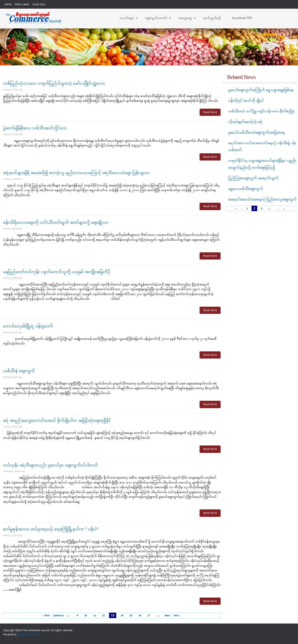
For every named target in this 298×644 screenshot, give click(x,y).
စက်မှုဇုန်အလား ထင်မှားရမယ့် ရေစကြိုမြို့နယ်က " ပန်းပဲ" (51, 529)
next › (168, 616)
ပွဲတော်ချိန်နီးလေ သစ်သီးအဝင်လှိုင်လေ (35, 128)
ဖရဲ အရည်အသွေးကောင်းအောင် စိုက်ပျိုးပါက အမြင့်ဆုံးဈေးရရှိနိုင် (57, 421)
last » (177, 616)
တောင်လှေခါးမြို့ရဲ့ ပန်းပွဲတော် (28, 326)
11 (94, 616)
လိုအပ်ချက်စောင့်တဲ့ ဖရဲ (245, 122)
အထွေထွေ (185, 18)
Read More (210, 112)
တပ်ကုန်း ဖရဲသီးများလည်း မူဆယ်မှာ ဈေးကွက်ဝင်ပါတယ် (51, 465)
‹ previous (58, 616)
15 (131, 616)
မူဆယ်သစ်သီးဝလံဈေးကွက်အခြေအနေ (257, 133)
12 (103, 616)
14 (122, 616)
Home (8, 4)
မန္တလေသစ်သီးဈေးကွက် (246, 189)
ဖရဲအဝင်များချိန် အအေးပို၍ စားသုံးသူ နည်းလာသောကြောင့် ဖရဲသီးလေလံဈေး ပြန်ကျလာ (77, 173)
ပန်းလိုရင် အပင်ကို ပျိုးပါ (246, 101)
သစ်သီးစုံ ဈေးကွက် (19, 371)
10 (86, 616)
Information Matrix (28, 635)
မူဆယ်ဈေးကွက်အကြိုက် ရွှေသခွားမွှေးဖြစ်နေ (261, 90)
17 (149, 616)
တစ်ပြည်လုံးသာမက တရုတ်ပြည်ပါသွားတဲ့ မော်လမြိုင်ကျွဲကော (54, 84)
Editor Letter (22, 4)
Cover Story (39, 4)
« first (46, 616)
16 (140, 616)
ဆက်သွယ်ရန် (212, 18)
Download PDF (242, 18)
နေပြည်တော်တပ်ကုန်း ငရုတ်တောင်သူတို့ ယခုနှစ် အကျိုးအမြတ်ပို (57, 272)
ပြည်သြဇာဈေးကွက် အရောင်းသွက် (253, 178)
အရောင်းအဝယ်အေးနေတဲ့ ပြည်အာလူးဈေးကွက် (263, 200)
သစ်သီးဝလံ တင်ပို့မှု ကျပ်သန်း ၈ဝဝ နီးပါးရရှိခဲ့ (261, 111)
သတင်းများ (126, 18)
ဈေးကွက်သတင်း (156, 18)
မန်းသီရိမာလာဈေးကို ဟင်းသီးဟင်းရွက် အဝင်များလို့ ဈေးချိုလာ (56, 223)
